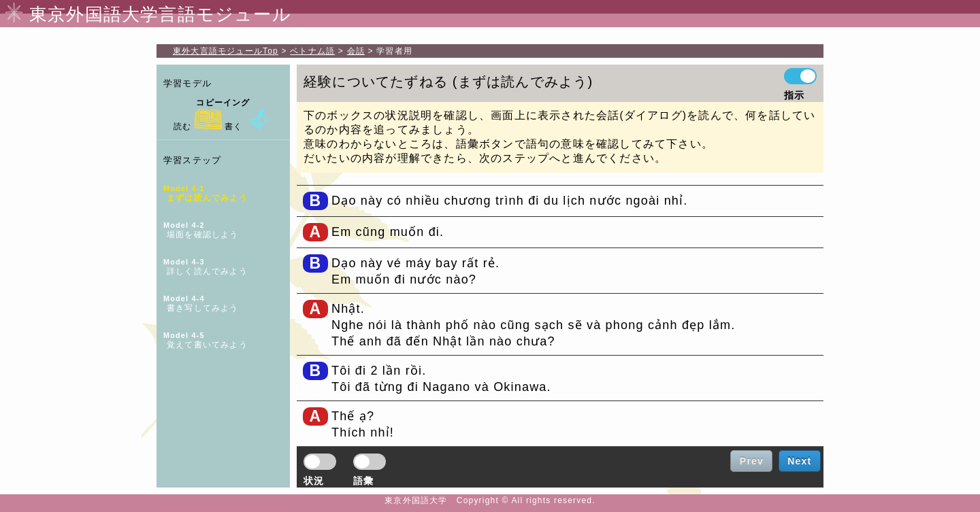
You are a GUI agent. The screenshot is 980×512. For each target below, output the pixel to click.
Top (226, 51)
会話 (356, 51)
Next (799, 461)
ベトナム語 (312, 51)
